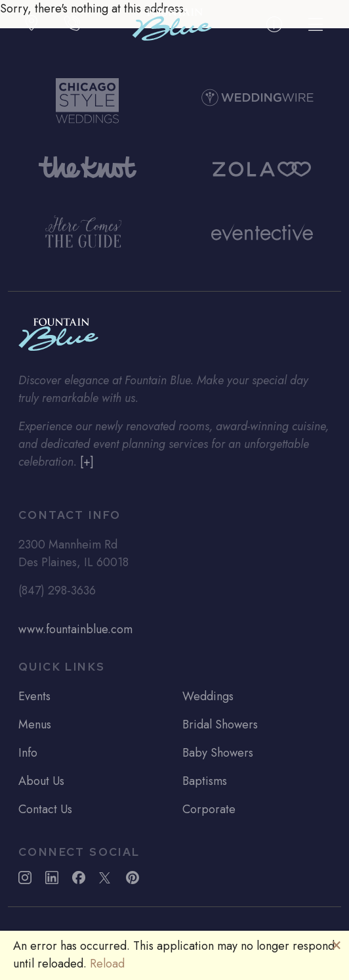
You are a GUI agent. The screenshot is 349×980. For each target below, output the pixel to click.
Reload (107, 964)
